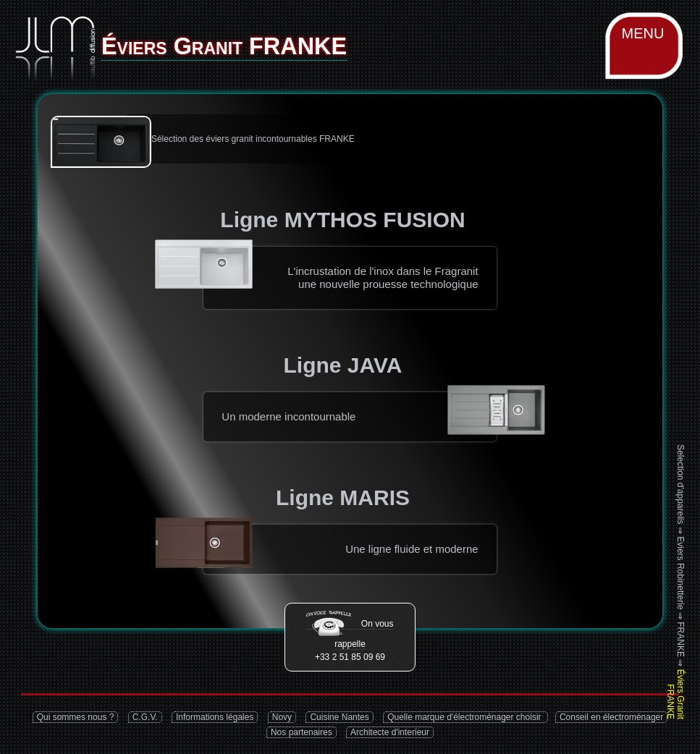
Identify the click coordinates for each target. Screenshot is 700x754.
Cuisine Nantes (339, 717)
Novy (282, 717)
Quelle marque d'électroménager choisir (465, 717)
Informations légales (215, 717)
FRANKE (680, 639)
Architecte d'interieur (390, 732)
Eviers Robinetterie (680, 573)
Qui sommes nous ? (76, 717)
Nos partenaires (301, 732)
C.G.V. (145, 717)
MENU (643, 33)
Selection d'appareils (680, 484)
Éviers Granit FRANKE (675, 694)
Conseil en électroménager (611, 717)
